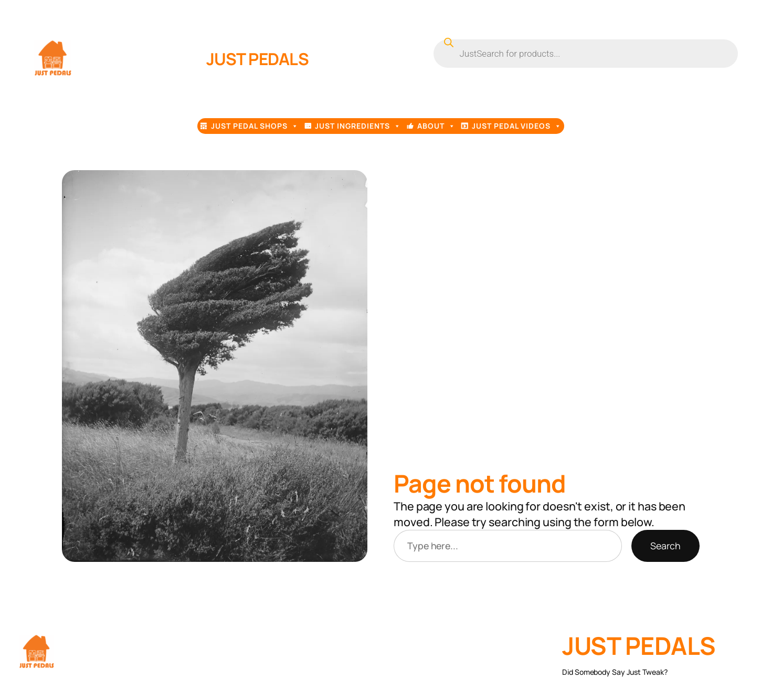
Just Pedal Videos (517, 126)
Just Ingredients (358, 126)
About (436, 126)
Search (665, 546)
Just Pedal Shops (255, 126)
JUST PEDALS (258, 59)
